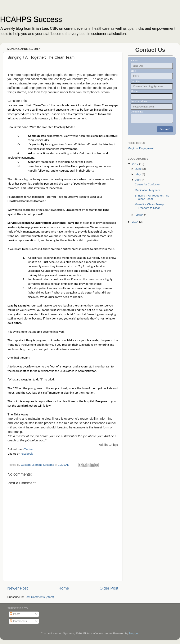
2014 (136, 222)
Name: (134, 60)
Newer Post (18, 588)
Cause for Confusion (148, 184)
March (140, 215)
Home (64, 588)
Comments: (137, 112)
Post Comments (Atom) (39, 597)
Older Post (109, 588)
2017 (136, 164)
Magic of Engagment (141, 148)
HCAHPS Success (31, 19)
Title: (134, 71)
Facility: (135, 81)
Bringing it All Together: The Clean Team (152, 197)
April (139, 180)
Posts (15, 614)
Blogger (134, 633)
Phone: (135, 91)
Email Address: (139, 101)
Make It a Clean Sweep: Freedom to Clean (150, 206)
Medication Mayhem (147, 190)
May (138, 174)
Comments (18, 621)
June (139, 169)
